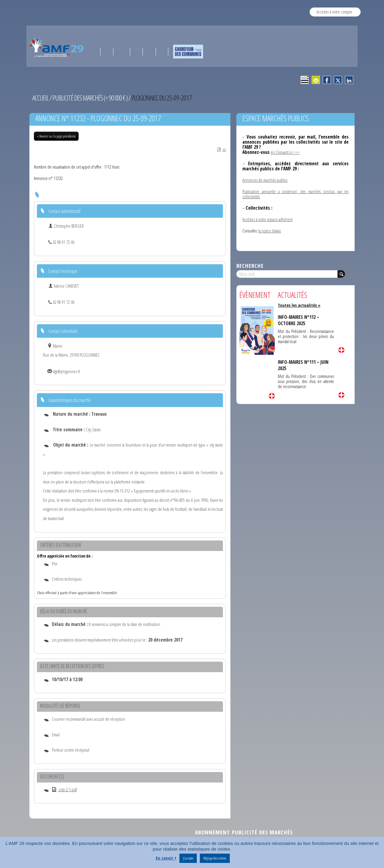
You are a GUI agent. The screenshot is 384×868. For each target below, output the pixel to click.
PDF (220, 150)
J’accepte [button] (188, 858)
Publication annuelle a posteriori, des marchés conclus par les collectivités (295, 194)
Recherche (250, 266)
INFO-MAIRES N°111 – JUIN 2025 (304, 365)
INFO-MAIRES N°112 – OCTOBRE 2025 (299, 320)
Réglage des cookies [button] (215, 858)
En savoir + (166, 858)
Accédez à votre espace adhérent (267, 219)
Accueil (41, 98)
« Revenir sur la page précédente (56, 136)
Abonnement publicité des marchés (244, 833)
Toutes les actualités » (300, 305)
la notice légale (270, 231)
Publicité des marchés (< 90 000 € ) (92, 98)
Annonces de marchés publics (265, 180)
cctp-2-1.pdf (64, 790)
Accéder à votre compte (334, 12)
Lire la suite (272, 396)
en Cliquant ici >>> (285, 152)
